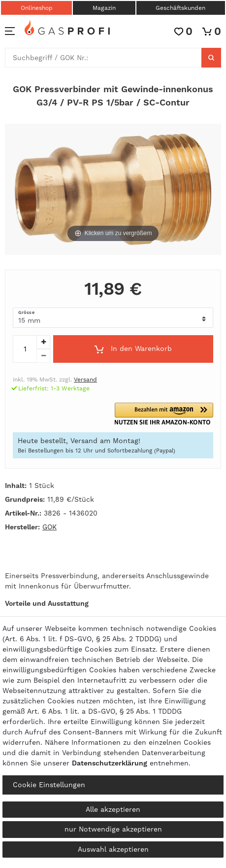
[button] (165, 414)
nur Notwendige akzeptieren (113, 829)
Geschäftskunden (180, 8)
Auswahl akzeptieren (113, 849)
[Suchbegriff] (103, 58)
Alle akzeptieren (113, 809)
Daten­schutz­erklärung (110, 763)
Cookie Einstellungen (49, 785)
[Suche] (211, 58)
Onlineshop (37, 8)
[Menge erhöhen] (43, 342)
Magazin (104, 8)
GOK (49, 527)
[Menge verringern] (43, 356)
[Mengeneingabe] (25, 349)
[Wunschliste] (183, 31)
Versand (85, 380)
